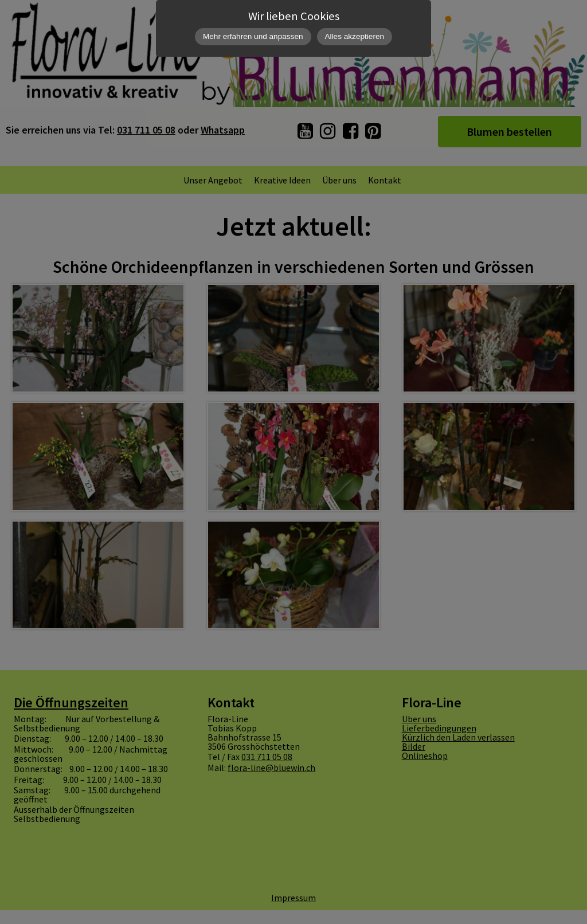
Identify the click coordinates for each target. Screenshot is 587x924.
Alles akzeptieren (355, 36)
